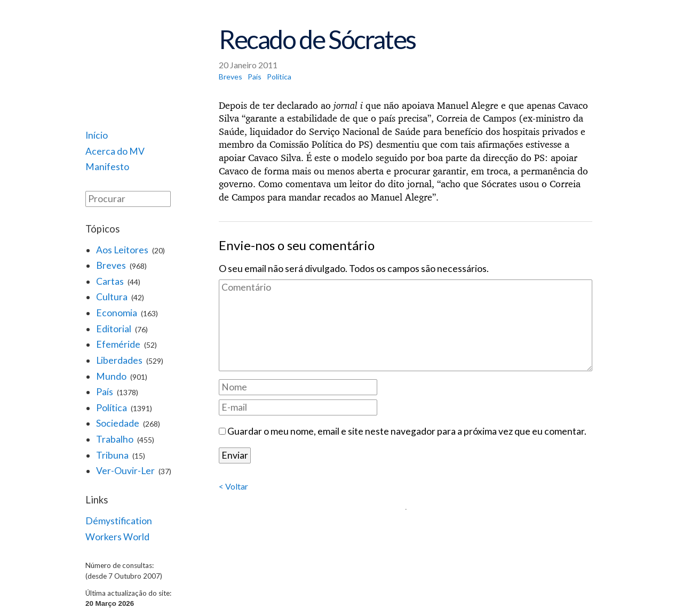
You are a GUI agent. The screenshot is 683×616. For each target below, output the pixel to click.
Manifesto (107, 167)
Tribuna (112, 455)
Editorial (114, 329)
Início (97, 135)
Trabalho (115, 439)
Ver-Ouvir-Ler (125, 471)
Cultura (112, 297)
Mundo (111, 376)
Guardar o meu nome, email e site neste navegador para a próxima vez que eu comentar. (407, 431)
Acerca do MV (115, 151)
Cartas (110, 281)
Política (112, 408)
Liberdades (119, 360)
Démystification (119, 521)
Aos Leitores (122, 250)
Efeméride (118, 344)
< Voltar (233, 486)
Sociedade (118, 423)
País (105, 392)
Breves (111, 265)
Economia (117, 313)
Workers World (117, 537)
